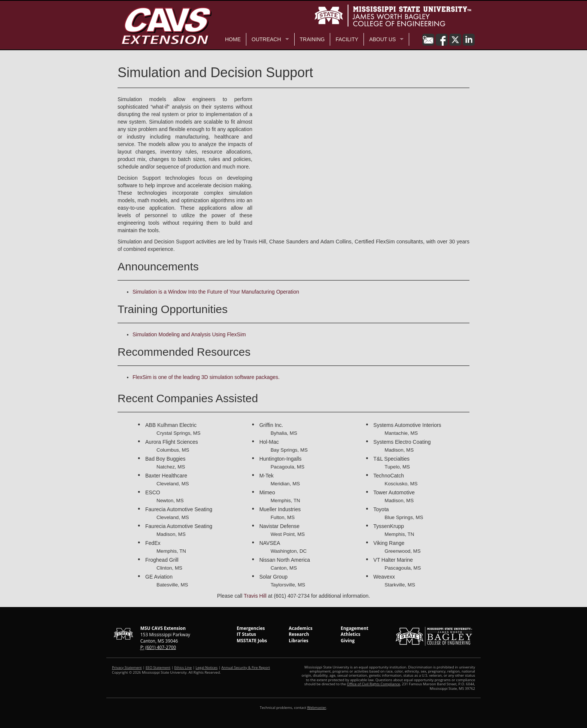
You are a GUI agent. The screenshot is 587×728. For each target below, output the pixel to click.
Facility (347, 39)
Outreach (266, 39)
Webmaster (317, 708)
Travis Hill (255, 596)
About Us (382, 39)
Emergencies (251, 628)
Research (299, 634)
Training (312, 39)
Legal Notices (207, 668)
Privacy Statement (127, 668)
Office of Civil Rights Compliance (374, 684)
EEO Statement (158, 668)
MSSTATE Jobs (252, 640)
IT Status (246, 634)
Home (233, 39)
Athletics (351, 634)
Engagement (355, 628)
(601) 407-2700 (161, 647)
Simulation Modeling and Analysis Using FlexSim (189, 334)
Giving (348, 640)
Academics (300, 628)
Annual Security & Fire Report (246, 668)
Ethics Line (183, 668)
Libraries (298, 640)
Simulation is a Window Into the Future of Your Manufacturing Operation (216, 292)
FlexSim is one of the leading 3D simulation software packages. (206, 377)
